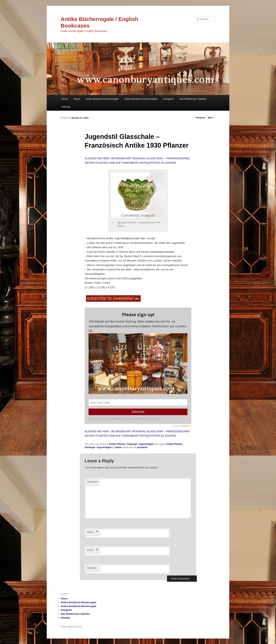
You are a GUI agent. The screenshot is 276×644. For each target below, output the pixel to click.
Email (93, 550)
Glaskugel (132, 444)
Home (65, 99)
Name (93, 532)
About (77, 99)
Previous (199, 118)
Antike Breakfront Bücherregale (102, 99)
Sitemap (66, 107)
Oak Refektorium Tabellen (193, 99)
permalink (142, 447)
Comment (92, 482)
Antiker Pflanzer (117, 444)
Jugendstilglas (146, 444)
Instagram (168, 99)
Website (92, 568)
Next (212, 118)
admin (118, 447)
